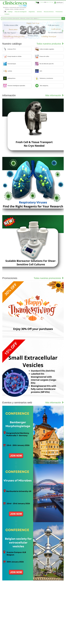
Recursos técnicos (49, 12)
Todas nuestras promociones (49, 278)
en (43, 2)
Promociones (59, 12)
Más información (55, 95)
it (49, 2)
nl (52, 2)
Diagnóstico (32, 12)
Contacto (7, 14)
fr (41, 2)
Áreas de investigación (21, 12)
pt (50, 2)
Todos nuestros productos (50, 44)
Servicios (39, 12)
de (47, 2)
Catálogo (10, 12)
